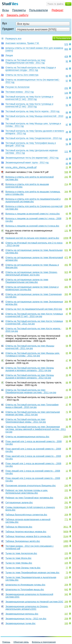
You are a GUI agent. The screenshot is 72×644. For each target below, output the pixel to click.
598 (66, 172)
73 (67, 573)
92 (67, 61)
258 (66, 619)
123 (66, 577)
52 (67, 105)
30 (67, 375)
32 (67, 449)
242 (66, 177)
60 (67, 76)
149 (66, 558)
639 (66, 280)
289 (66, 602)
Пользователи (38, 10)
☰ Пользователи (62, 38)
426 (66, 56)
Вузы (6, 10)
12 (67, 471)
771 (66, 519)
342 (66, 594)
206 (66, 585)
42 (67, 368)
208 (66, 515)
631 (66, 250)
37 (67, 226)
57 (67, 81)
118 (66, 397)
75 (67, 98)
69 (67, 309)
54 (67, 144)
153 (66, 553)
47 (67, 314)
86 (67, 112)
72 (67, 412)
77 (67, 568)
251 (66, 498)
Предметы (19, 10)
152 (66, 490)
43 (67, 390)
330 (66, 623)
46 (67, 132)
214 (66, 184)
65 (67, 214)
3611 (66, 527)
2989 (66, 437)
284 (66, 199)
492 (66, 265)
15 (67, 463)
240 (66, 486)
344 (66, 192)
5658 (66, 532)
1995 (66, 546)
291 (66, 502)
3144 (66, 536)
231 (66, 88)
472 (66, 257)
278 (66, 606)
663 (66, 49)
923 (66, 272)
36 (67, 243)
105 (66, 563)
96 (67, 336)
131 (66, 231)
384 (66, 302)
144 (66, 93)
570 (66, 44)
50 (67, 321)
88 (67, 383)
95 (67, 164)
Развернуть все (13, 39)
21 (67, 167)
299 (66, 206)
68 (67, 139)
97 (67, 125)
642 (66, 589)
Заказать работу (17, 15)
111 (66, 151)
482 (66, 287)
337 (66, 614)
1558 (66, 238)
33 (67, 159)
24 (67, 456)
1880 (66, 541)
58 (67, 328)
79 (67, 218)
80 (67, 69)
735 (66, 507)
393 (66, 294)
